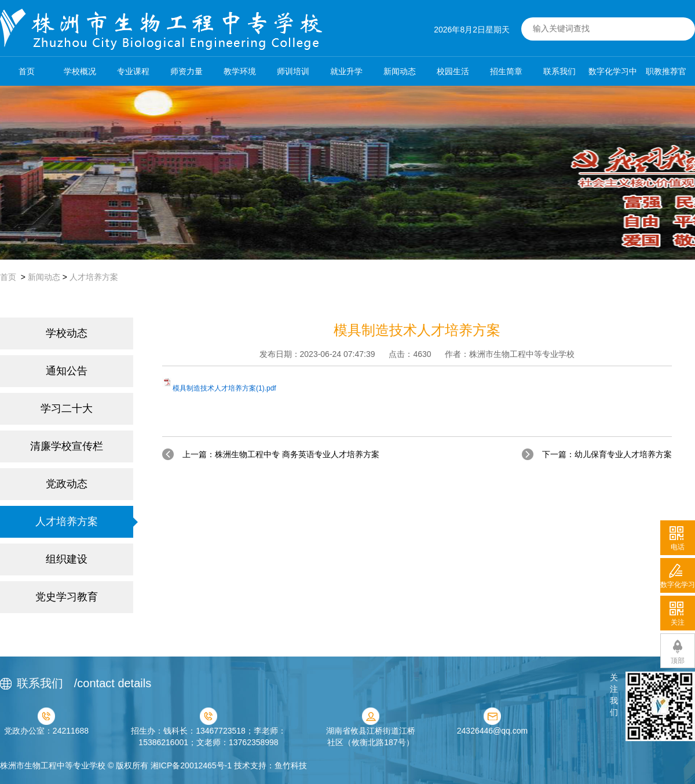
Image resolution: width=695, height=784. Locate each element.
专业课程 (133, 71)
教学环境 (240, 71)
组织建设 (67, 559)
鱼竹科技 (291, 765)
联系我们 (559, 71)
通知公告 (67, 371)
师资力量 (186, 71)
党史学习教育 (67, 597)
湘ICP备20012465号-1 (191, 765)
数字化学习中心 (613, 76)
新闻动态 (400, 71)
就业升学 (346, 71)
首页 (27, 71)
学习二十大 (67, 409)
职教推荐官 (666, 71)
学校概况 (80, 71)
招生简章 (506, 71)
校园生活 (453, 71)
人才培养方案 (94, 277)
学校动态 (67, 333)
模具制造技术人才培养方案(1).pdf (224, 388)
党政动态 (67, 484)
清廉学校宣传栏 (67, 446)
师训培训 (293, 71)
